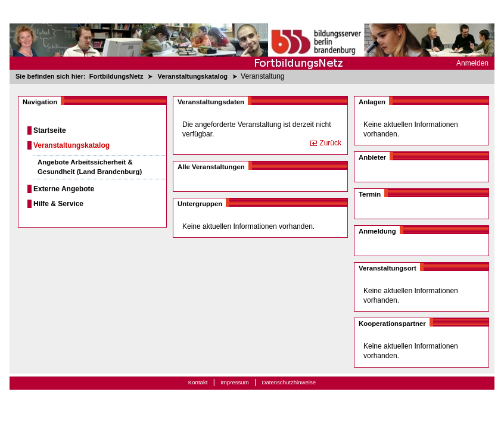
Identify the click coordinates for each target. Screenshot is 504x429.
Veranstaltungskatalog (71, 145)
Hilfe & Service (58, 204)
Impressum (234, 382)
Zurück (330, 143)
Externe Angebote (64, 189)
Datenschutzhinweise (289, 382)
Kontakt (198, 382)
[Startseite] (252, 35)
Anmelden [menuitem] (472, 63)
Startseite (50, 130)
